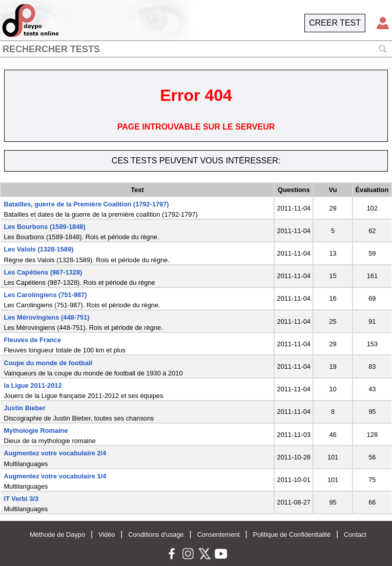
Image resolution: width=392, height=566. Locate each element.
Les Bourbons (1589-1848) (44, 227)
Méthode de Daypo (57, 534)
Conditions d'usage (156, 534)
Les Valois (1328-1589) (38, 249)
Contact (355, 534)
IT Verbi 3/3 (21, 499)
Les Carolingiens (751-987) (45, 295)
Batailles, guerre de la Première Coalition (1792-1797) (86, 204)
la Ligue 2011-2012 (33, 385)
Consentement (219, 534)
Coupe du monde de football (48, 363)
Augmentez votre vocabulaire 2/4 (55, 453)
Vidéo (107, 534)
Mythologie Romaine (36, 431)
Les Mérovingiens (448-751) (46, 317)
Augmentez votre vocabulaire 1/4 (55, 476)
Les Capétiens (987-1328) (43, 272)
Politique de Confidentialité (292, 534)
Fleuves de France (32, 340)
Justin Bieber (24, 408)
